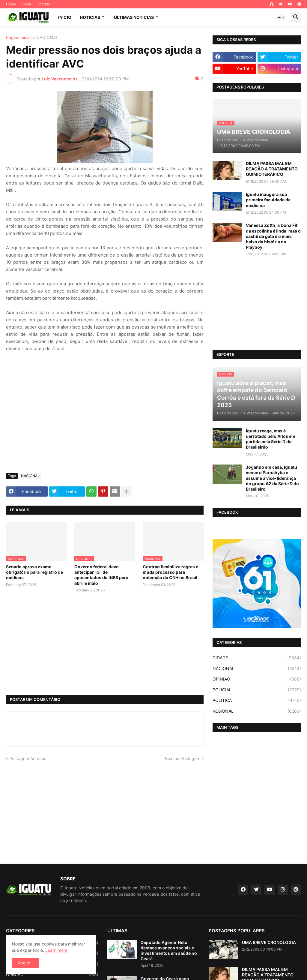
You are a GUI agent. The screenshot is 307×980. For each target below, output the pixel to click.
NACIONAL (47, 38)
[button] (281, 17)
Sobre (26, 4)
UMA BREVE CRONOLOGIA (269, 942)
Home (11, 4)
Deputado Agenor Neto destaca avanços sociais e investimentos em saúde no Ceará (169, 951)
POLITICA (257, 700)
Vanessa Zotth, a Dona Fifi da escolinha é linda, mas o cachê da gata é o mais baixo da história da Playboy (273, 236)
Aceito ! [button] (25, 963)
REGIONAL (257, 711)
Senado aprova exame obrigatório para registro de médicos (34, 572)
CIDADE (257, 658)
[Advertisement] (105, 423)
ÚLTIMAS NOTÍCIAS (134, 17)
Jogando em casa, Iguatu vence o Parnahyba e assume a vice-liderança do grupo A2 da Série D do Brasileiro (272, 478)
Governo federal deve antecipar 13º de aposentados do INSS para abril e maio (101, 575)
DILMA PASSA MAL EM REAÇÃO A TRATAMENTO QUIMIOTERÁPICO (272, 169)
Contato (43, 4)
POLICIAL (257, 690)
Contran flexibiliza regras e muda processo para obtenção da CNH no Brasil (170, 572)
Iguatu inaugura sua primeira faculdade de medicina (268, 200)
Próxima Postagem (182, 758)
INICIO (65, 17)
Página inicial (19, 38)
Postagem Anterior (27, 758)
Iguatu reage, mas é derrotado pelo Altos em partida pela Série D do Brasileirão (271, 439)
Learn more (56, 950)
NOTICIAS (90, 17)
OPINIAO (257, 679)
